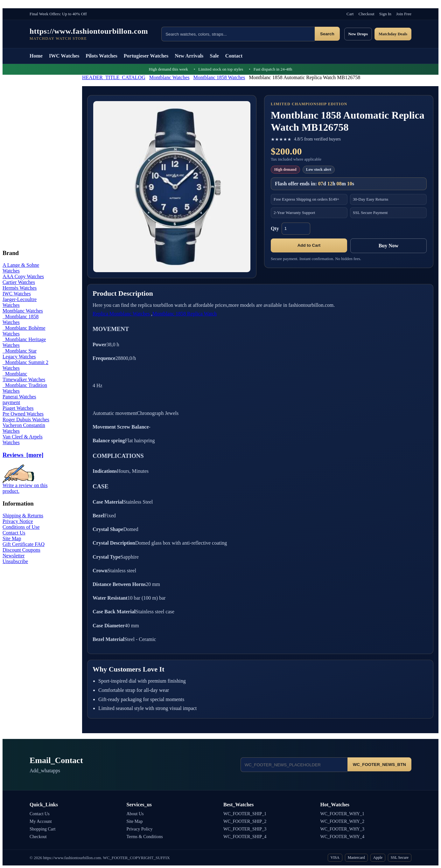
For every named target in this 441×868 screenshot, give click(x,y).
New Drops (358, 34)
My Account (41, 821)
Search (327, 34)
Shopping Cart (42, 829)
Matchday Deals (393, 34)
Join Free (404, 14)
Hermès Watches (20, 288)
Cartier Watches (19, 282)
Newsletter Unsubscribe (15, 558)
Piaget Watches (18, 408)
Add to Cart (309, 245)
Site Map (12, 538)
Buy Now (389, 246)
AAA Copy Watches (23, 276)
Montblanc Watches (169, 77)
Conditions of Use (21, 527)
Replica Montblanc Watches (122, 314)
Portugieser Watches (146, 56)
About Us (135, 814)
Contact (234, 56)
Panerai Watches (19, 397)
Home (36, 56)
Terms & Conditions (145, 837)
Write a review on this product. (25, 486)
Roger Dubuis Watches (26, 420)
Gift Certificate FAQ (24, 544)
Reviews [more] (23, 455)
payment (11, 402)
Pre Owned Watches (23, 414)
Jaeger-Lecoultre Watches (20, 302)
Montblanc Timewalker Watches (24, 377)
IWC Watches (64, 56)
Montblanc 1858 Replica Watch (185, 314)
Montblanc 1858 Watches (219, 77)
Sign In (385, 14)
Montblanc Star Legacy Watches (20, 354)
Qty (275, 228)
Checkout (367, 14)
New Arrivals (189, 56)
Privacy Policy (140, 829)
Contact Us (14, 533)
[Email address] (294, 765)
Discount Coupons (21, 550)
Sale (214, 56)
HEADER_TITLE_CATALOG (114, 77)
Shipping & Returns (23, 516)
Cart (350, 14)
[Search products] (238, 34)
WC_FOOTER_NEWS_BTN (379, 765)
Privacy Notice (18, 521)
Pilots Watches (101, 56)
